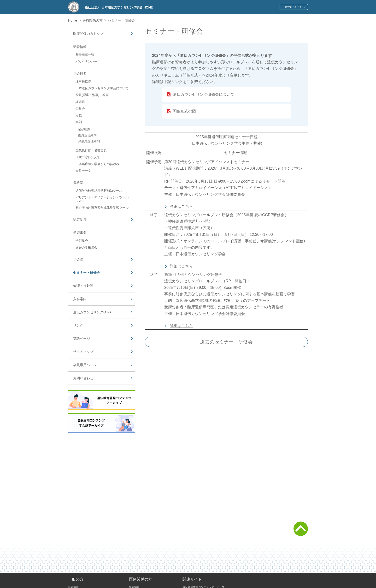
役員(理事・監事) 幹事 (92, 95)
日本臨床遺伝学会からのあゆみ (97, 164)
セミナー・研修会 (87, 273)
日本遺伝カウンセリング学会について (102, 88)
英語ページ (82, 339)
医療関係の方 (93, 20)
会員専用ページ (85, 365)
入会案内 (80, 299)
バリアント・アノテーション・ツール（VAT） (102, 199)
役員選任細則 (87, 135)
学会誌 (78, 259)
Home (73, 20)
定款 (79, 115)
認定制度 (80, 220)
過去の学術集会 (86, 248)
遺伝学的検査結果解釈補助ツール (99, 191)
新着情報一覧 (85, 55)
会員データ (83, 171)
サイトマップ (83, 352)
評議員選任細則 (89, 141)
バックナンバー (86, 62)
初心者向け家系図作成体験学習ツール (102, 208)
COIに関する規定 (88, 157)
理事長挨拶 (83, 82)
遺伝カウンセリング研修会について (204, 94)
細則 (79, 122)
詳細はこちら (181, 206)
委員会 (80, 109)
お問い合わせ (83, 378)
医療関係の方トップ (88, 34)
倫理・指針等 (83, 286)
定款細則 (84, 129)
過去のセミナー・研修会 (226, 342)
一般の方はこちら (294, 7)
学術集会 (82, 241)
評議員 (80, 102)
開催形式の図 (184, 111)
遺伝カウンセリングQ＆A (92, 312)
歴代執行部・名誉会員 (91, 150)
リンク (78, 325)
